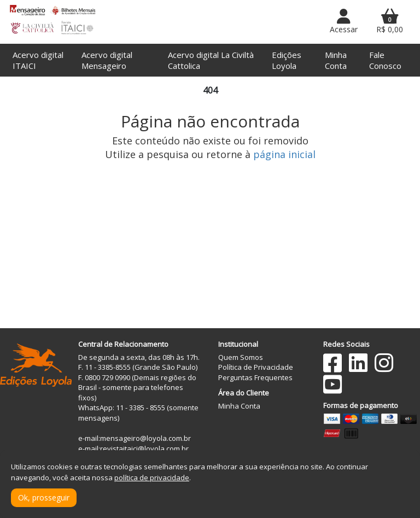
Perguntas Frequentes (255, 377)
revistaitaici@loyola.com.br (144, 449)
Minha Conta (336, 60)
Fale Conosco (385, 60)
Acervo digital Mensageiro (107, 60)
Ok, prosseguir (44, 497)
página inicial (284, 154)
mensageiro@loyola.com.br (145, 438)
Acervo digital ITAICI (38, 60)
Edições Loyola (287, 60)
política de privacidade (152, 478)
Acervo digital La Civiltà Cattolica (211, 60)
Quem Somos (241, 357)
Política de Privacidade (256, 367)
